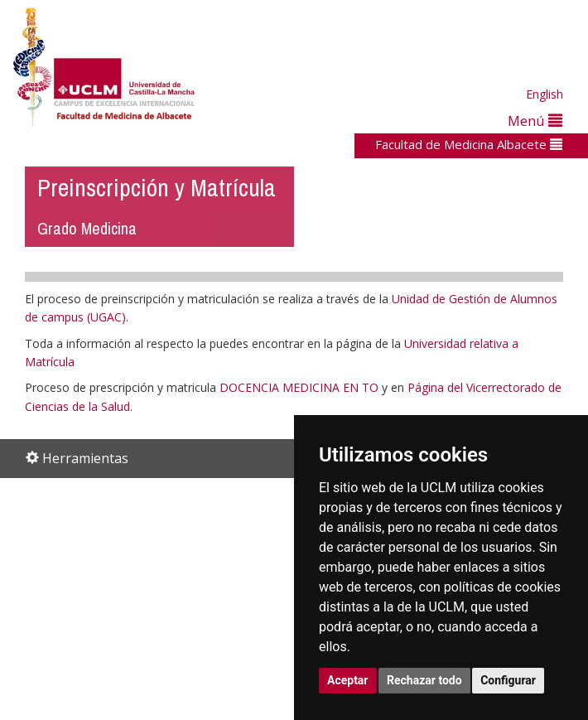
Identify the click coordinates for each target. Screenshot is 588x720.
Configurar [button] (508, 680)
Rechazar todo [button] (424, 680)
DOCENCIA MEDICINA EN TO (299, 387)
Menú (535, 121)
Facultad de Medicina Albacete (469, 144)
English (545, 94)
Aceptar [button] (348, 680)
